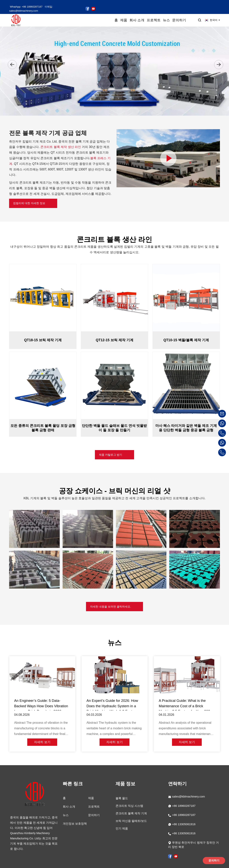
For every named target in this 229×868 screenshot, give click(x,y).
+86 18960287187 (183, 800)
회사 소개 (69, 801)
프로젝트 (94, 801)
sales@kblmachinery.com (188, 791)
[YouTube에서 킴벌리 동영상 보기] (98, 3)
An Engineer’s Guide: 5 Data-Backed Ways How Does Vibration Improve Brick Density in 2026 (42, 704)
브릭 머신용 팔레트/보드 (131, 815)
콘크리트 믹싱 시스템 (129, 800)
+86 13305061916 (183, 818)
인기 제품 (122, 823)
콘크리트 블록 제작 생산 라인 (61, 140)
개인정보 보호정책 (75, 818)
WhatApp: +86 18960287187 (26, 3)
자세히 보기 (42, 740)
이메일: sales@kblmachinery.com (66, 3)
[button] (12, 57)
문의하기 (94, 809)
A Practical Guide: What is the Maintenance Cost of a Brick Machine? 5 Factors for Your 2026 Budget (186, 705)
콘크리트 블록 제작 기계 (131, 807)
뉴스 (66, 809)
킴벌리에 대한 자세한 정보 (32, 197)
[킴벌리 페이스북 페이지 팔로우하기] (92, 3)
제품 (91, 792)
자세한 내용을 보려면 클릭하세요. (110, 603)
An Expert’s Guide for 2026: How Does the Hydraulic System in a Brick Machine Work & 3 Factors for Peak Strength (113, 705)
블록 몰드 (122, 792)
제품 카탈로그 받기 (110, 450)
